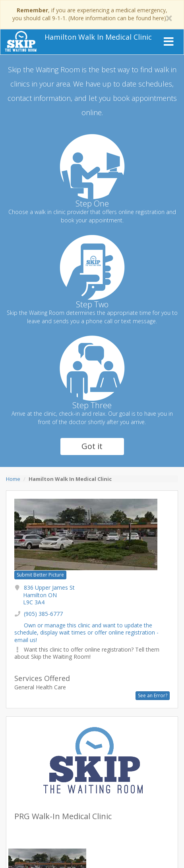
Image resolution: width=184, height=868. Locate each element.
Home (13, 479)
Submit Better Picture (40, 575)
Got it (92, 446)
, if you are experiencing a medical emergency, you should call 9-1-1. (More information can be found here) (90, 14)
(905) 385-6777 (43, 614)
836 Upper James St (49, 595)
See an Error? (153, 695)
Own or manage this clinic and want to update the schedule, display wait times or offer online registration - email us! (86, 632)
